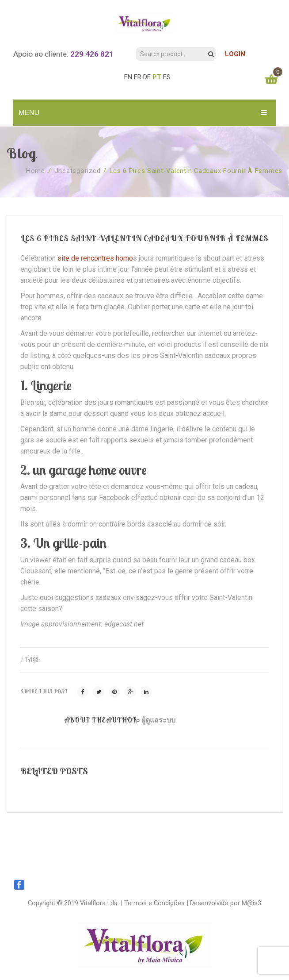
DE (147, 77)
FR (138, 77)
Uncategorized (78, 171)
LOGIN (235, 54)
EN (128, 77)
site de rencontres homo (95, 258)
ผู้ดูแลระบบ (158, 720)
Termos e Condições (154, 903)
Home (36, 171)
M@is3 (251, 903)
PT (157, 77)
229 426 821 (92, 54)
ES (167, 77)
